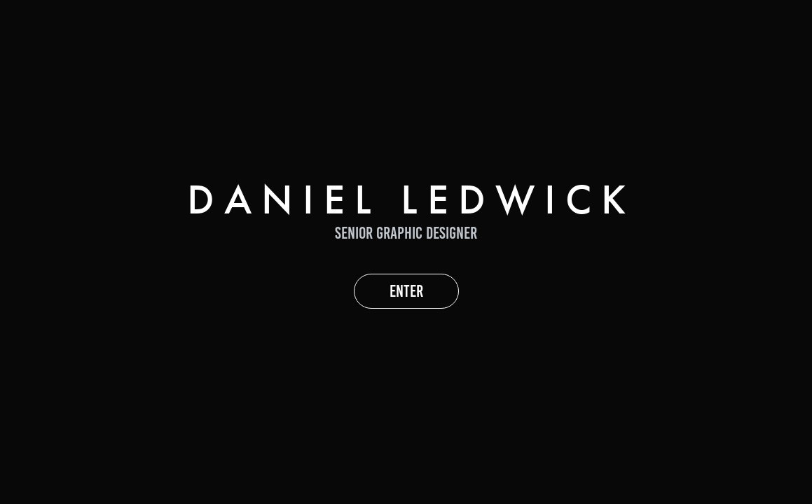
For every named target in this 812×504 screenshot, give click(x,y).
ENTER (406, 291)
